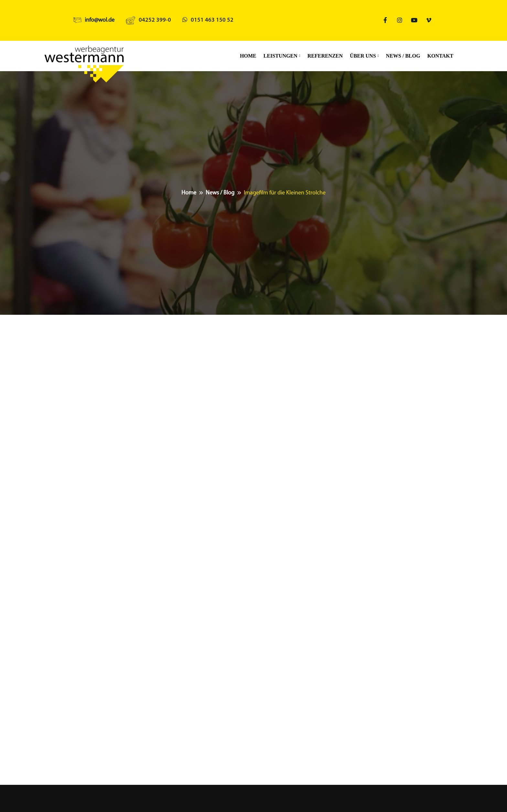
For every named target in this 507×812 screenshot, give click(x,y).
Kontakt (440, 56)
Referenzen (325, 56)
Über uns (363, 56)
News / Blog (403, 56)
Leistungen (280, 56)
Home (248, 56)
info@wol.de (100, 20)
